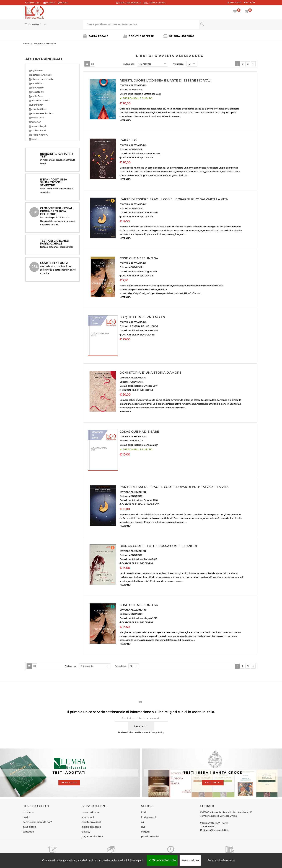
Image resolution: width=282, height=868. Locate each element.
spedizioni (88, 817)
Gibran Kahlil (36, 169)
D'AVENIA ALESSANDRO (133, 85)
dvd (143, 827)
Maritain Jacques (38, 208)
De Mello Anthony (39, 135)
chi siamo (28, 812)
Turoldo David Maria (40, 285)
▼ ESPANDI (125, 120)
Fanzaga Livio (36, 152)
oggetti (145, 832)
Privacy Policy (156, 732)
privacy (86, 832)
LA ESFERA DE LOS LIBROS (143, 326)
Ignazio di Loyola (38, 199)
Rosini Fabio (36, 263)
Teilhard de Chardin (39, 276)
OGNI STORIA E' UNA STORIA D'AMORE (151, 373)
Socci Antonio (37, 272)
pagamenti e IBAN (93, 836)
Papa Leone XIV (37, 246)
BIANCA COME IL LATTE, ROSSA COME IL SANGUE (159, 546)
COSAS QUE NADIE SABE (139, 432)
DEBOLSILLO (135, 441)
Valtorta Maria (36, 289)
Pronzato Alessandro (40, 250)
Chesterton (35, 122)
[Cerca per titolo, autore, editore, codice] (228, 24)
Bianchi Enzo (36, 96)
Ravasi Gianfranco (39, 259)
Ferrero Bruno (37, 160)
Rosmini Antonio (38, 267)
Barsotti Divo (36, 83)
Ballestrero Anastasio (40, 75)
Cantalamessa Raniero (41, 113)
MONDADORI (136, 89)
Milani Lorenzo (37, 220)
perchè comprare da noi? (37, 822)
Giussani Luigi (36, 178)
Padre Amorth (37, 233)
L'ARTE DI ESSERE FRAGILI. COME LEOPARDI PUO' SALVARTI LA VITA (174, 487)
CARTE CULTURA (155, 3)
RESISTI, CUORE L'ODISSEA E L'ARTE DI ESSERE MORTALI (165, 81)
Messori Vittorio (37, 216)
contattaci (29, 832)
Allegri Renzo (36, 71)
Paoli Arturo (36, 237)
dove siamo (29, 827)
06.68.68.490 (209, 827)
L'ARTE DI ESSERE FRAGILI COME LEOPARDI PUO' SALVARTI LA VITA (174, 199)
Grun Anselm (36, 182)
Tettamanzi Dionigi (39, 280)
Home (26, 44)
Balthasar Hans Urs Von (42, 79)
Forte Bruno (36, 165)
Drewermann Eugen (40, 143)
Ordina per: (129, 64)
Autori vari (35, 297)
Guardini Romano (39, 186)
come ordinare (90, 812)
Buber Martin (36, 105)
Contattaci (34, 3)
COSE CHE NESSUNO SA (139, 258)
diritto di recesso (91, 827)
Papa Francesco (38, 242)
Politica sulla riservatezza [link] (221, 860)
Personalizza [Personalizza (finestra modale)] (190, 860)
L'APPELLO (128, 140)
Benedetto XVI (37, 92)
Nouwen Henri (37, 229)
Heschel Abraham (39, 195)
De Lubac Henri (37, 130)
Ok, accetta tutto (162, 860)
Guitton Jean (36, 190)
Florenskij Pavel (37, 156)
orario (64, 3)
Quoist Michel (36, 255)
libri (143, 812)
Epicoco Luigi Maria (39, 148)
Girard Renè (35, 173)
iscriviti (141, 726)
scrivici (51, 3)
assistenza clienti (92, 822)
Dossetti (33, 139)
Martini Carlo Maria (39, 212)
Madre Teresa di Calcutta (42, 203)
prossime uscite (150, 836)
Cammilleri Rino (38, 109)
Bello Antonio (36, 88)
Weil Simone (36, 293)
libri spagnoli (149, 817)
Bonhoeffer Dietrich (40, 100)
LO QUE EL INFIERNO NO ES (142, 317)
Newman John (37, 225)
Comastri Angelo (38, 126)
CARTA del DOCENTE (129, 3)
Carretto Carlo (37, 118)
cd (143, 822)
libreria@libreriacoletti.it (216, 830)
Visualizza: (179, 64)
